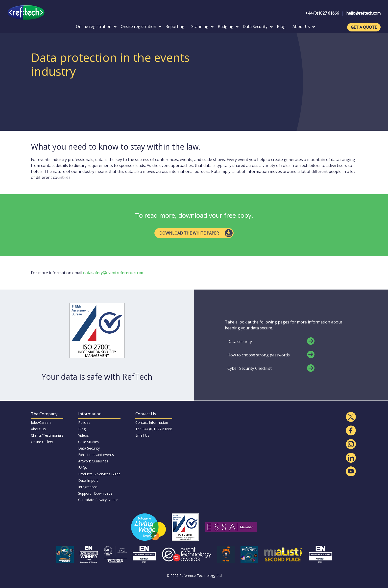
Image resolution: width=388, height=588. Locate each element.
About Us (304, 27)
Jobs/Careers (41, 422)
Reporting (175, 27)
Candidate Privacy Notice (98, 500)
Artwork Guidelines (93, 461)
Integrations (88, 487)
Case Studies (88, 442)
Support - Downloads (95, 493)
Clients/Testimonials (47, 435)
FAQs (83, 468)
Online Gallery (42, 442)
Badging (228, 27)
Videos (84, 435)
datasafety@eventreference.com (113, 273)
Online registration (96, 27)
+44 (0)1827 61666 (322, 13)
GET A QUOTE (364, 27)
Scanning (203, 27)
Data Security (258, 27)
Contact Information (152, 422)
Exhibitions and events (96, 455)
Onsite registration (141, 27)
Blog (281, 27)
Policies (84, 422)
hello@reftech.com (363, 13)
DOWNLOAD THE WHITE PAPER (189, 233)
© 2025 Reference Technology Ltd (194, 575)
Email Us (142, 435)
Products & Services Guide (99, 474)
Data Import (88, 480)
